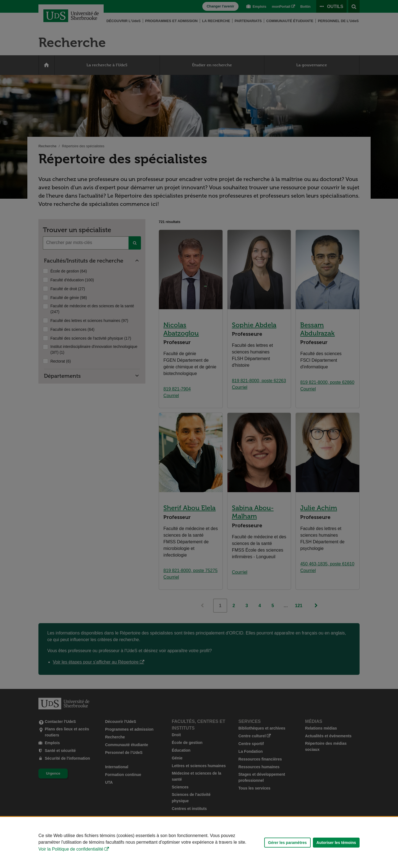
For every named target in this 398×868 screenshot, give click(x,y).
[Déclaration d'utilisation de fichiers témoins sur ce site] (199, 842)
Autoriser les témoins (336, 843)
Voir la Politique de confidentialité (71, 849)
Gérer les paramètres (287, 843)
